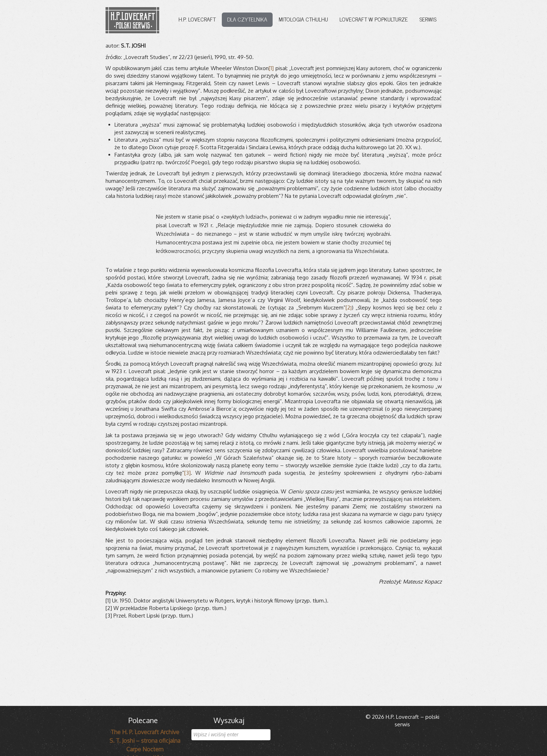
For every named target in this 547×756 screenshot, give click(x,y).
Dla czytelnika (247, 19)
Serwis (428, 19)
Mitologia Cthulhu (303, 19)
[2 (349, 308)
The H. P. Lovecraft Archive (145, 732)
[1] (271, 68)
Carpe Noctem (145, 749)
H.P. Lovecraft (197, 19)
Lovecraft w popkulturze (374, 19)
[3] (187, 473)
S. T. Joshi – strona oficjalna (145, 741)
